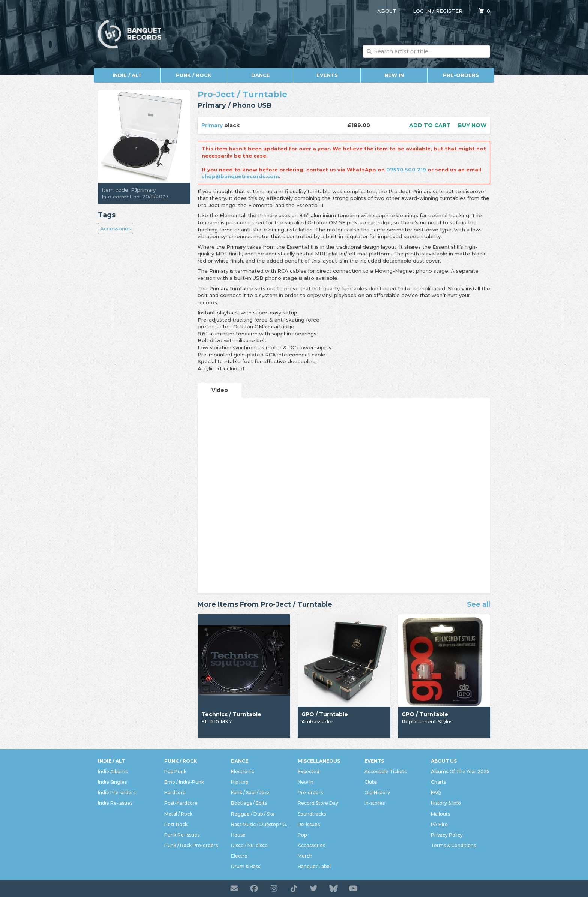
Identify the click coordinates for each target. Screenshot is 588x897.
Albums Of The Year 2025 (460, 772)
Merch (305, 856)
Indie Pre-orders (117, 793)
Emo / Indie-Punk (184, 782)
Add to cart (430, 125)
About (387, 11)
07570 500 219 (406, 170)
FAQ (436, 793)
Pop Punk (175, 772)
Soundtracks (312, 814)
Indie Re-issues (115, 803)
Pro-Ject (216, 94)
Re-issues (309, 824)
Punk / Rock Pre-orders (191, 845)
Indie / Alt (127, 75)
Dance (261, 75)
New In (394, 75)
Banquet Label (314, 866)
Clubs (371, 782)
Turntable (265, 94)
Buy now (472, 125)
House (238, 835)
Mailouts (440, 814)
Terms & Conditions (453, 845)
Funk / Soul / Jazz (250, 793)
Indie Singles (112, 782)
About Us (444, 761)
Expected (309, 772)
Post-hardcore (181, 803)
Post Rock (176, 824)
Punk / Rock (194, 75)
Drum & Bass (246, 866)
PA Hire (439, 824)
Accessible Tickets (385, 772)
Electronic (243, 772)
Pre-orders (461, 75)
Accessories (115, 228)
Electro (239, 856)
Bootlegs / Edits (249, 803)
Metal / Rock (178, 814)
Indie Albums (113, 772)
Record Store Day (318, 803)
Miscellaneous (319, 761)
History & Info (446, 803)
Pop (302, 835)
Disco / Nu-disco (249, 845)
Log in (422, 11)
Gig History (377, 793)
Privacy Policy (447, 835)
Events (327, 75)
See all (478, 605)
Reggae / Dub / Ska (253, 814)
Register (449, 11)
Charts (438, 782)
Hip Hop (240, 782)
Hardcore (175, 793)
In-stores (375, 803)
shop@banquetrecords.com (240, 176)
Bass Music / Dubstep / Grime (261, 824)
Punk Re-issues (182, 835)
